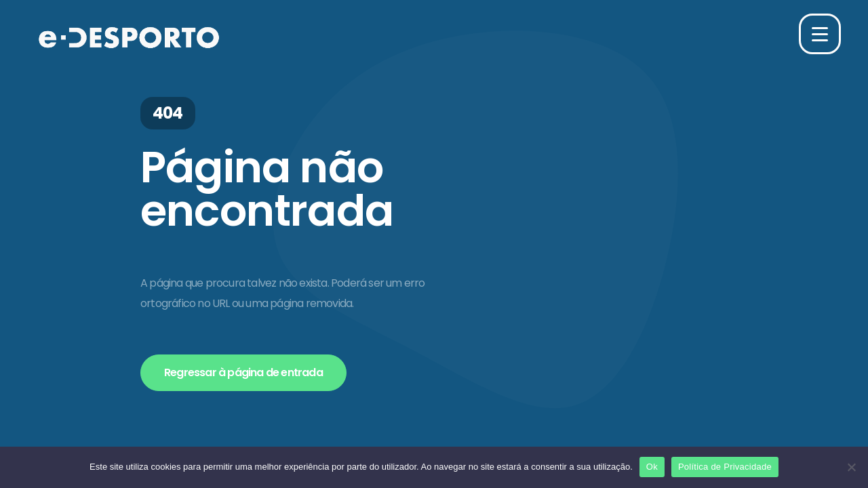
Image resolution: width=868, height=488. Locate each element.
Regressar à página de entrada (243, 372)
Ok (652, 467)
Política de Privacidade (725, 467)
